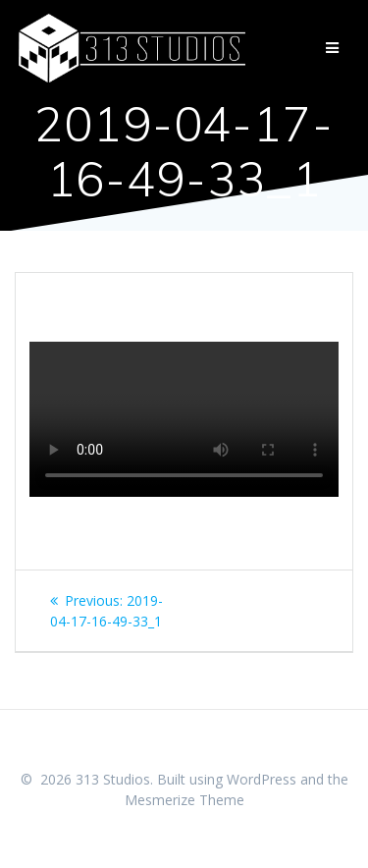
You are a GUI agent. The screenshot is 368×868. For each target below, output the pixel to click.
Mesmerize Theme (184, 800)
